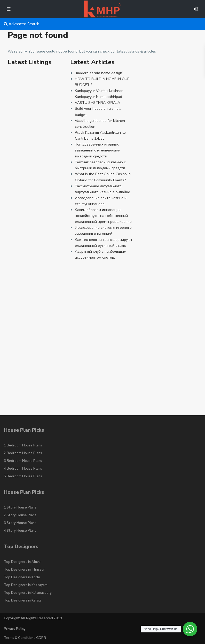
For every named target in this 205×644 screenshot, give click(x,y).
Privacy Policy (15, 629)
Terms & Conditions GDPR (25, 638)
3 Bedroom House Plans (23, 461)
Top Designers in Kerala (23, 600)
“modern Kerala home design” (99, 73)
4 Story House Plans (20, 531)
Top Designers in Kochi (22, 577)
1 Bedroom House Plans (23, 445)
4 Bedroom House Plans (23, 469)
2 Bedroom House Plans (23, 453)
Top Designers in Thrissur (24, 570)
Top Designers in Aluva (22, 562)
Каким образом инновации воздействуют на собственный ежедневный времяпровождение (103, 216)
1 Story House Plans (20, 507)
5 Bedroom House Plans (23, 476)
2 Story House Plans (20, 515)
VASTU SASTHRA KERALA (97, 103)
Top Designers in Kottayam (26, 585)
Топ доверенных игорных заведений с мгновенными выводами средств (98, 150)
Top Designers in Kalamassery (28, 593)
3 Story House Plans (20, 523)
